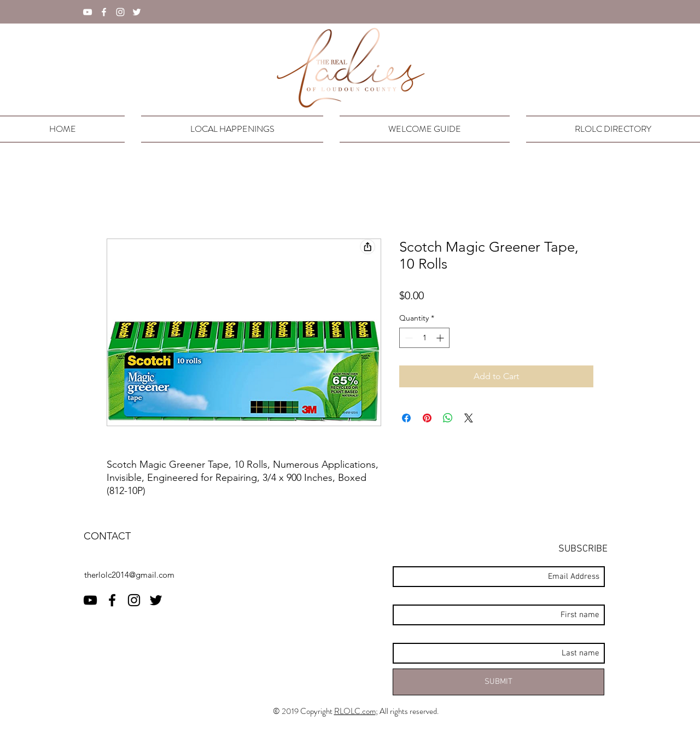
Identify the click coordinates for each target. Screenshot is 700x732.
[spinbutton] (424, 338)
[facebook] (104, 12)
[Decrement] (408, 338)
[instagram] (120, 12)
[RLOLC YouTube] (90, 600)
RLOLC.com (355, 711)
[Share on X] (469, 418)
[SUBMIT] (498, 682)
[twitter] (137, 12)
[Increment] (441, 338)
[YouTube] (87, 12)
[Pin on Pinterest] (427, 418)
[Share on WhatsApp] (448, 418)
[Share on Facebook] (406, 418)
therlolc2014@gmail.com (129, 575)
